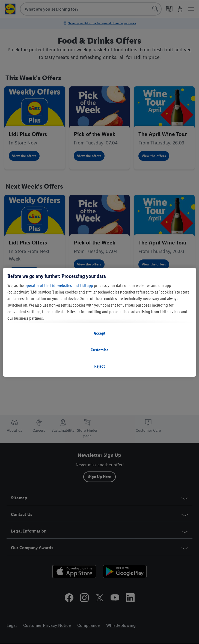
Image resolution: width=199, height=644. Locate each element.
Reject (99, 366)
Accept (99, 333)
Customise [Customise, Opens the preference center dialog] (99, 350)
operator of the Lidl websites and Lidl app (59, 285)
